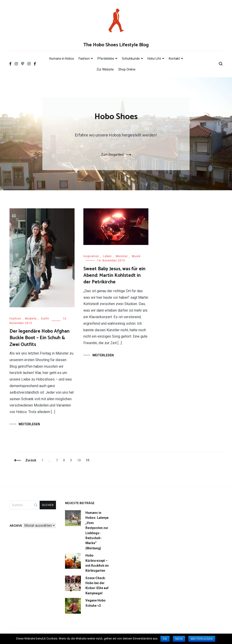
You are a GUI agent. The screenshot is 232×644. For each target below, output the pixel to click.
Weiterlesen (29, 424)
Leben (107, 256)
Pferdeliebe (106, 59)
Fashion (84, 59)
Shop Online (127, 69)
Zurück (31, 460)
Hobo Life (154, 59)
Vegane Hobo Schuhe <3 (95, 603)
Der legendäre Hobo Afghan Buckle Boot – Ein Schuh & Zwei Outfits (40, 338)
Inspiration (91, 256)
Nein (179, 639)
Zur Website (105, 69)
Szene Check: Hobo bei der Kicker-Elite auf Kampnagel (97, 586)
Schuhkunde (131, 59)
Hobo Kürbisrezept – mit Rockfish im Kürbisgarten (97, 563)
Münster (122, 256)
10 (80, 460)
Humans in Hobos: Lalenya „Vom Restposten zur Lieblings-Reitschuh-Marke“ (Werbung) (97, 530)
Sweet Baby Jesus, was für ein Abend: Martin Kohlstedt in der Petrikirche (114, 276)
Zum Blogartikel (112, 155)
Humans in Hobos (62, 59)
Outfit (45, 319)
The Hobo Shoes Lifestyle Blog (116, 45)
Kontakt (174, 59)
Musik (136, 256)
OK (165, 639)
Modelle (31, 319)
